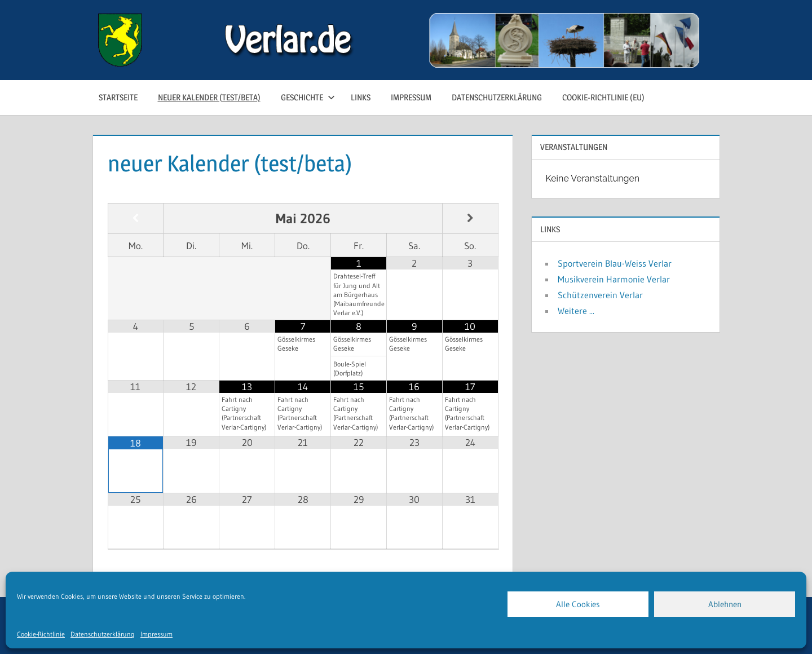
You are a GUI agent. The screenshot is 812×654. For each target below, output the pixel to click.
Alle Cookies (578, 604)
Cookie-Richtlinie (41, 634)
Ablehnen (725, 604)
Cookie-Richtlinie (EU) (603, 97)
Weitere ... (576, 311)
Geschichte (308, 97)
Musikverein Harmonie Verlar (614, 279)
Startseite (118, 97)
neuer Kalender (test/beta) (209, 97)
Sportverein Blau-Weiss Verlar (615, 263)
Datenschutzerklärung (103, 634)
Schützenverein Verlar (600, 295)
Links (361, 97)
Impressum (156, 634)
